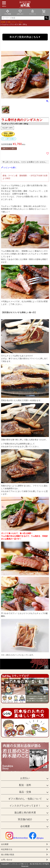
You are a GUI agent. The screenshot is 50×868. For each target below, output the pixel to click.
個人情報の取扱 (8, 855)
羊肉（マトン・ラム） (15, 22)
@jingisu (36, 838)
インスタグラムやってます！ (25, 806)
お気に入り (20, 12)
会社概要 (25, 826)
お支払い (25, 778)
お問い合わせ (7, 860)
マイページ (33, 12)
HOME (3, 22)
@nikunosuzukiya (17, 838)
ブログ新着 (8, 12)
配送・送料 (25, 785)
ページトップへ (46, 667)
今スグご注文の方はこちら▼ (25, 37)
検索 (46, 18)
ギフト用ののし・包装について (25, 799)
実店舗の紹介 (25, 819)
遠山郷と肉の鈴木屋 (25, 813)
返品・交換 (25, 792)
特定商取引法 (7, 849)
